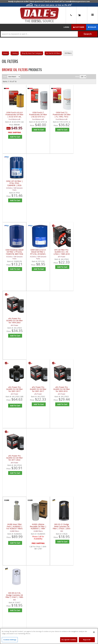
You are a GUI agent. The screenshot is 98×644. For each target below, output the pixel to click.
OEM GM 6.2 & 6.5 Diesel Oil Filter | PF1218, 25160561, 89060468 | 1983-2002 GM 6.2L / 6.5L (38, 183)
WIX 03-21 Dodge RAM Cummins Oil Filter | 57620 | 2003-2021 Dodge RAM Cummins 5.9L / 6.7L (62, 321)
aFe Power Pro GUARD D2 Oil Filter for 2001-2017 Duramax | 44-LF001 (38, 252)
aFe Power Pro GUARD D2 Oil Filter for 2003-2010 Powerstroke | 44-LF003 (62, 252)
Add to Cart (15, 137)
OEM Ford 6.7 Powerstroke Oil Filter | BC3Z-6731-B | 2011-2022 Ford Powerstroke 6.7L (38, 115)
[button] (49, 34)
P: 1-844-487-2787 (12, 410)
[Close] (94, 632)
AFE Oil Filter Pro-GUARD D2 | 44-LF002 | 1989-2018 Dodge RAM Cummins (62, 183)
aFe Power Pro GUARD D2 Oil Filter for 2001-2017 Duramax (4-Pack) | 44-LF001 (14, 252)
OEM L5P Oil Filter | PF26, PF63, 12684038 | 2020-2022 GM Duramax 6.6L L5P (85, 115)
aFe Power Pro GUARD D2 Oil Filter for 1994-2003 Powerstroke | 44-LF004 (85, 183)
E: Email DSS (9, 418)
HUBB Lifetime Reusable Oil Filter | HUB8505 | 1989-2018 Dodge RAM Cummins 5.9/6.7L (38, 321)
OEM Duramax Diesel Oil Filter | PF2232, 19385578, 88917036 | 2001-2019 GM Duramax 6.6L (14, 183)
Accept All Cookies (69, 640)
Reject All (87, 640)
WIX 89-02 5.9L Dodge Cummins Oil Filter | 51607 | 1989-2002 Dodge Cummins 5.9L (85, 321)
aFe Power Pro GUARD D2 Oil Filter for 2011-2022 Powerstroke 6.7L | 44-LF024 (85, 252)
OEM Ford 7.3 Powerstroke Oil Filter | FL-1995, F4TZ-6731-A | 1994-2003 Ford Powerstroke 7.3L (62, 115)
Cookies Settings (10, 640)
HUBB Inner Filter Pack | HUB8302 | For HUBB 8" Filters (14, 321)
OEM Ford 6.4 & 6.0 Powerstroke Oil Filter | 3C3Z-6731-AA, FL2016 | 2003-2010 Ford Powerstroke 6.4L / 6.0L (14, 115)
